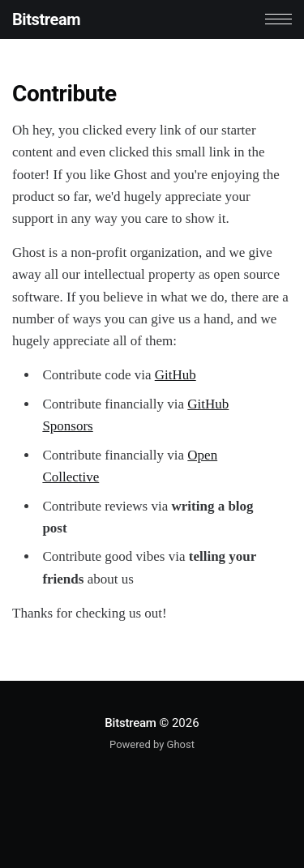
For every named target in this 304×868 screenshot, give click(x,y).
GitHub (176, 375)
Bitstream (46, 19)
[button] (278, 19)
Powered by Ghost (152, 744)
